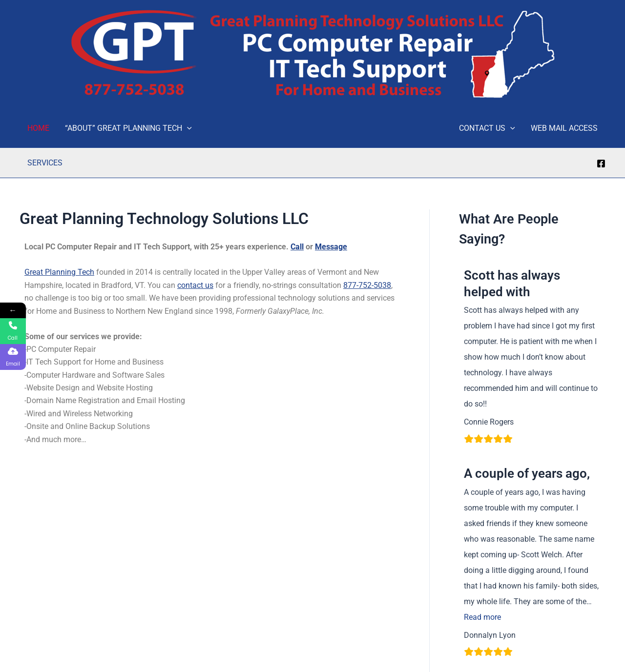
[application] (187, 128)
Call (297, 247)
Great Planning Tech (59, 272)
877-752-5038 (367, 285)
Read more (482, 617)
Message (331, 247)
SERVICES (45, 163)
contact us (195, 285)
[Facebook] (601, 163)
